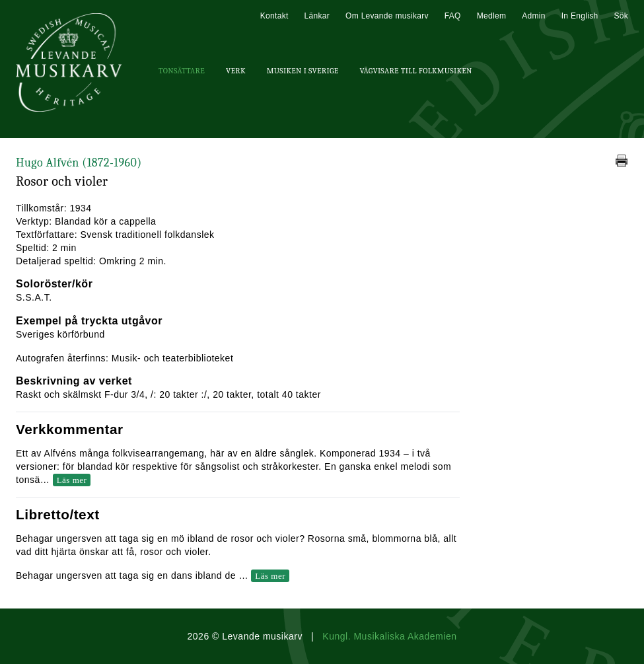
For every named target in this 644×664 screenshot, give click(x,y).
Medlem (491, 16)
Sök (621, 16)
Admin (534, 16)
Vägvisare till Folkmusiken (415, 71)
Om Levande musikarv (387, 16)
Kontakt (274, 16)
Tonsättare (182, 71)
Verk (236, 71)
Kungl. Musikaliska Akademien (389, 636)
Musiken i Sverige (303, 71)
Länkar (317, 16)
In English (580, 16)
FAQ (453, 16)
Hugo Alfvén (79, 163)
